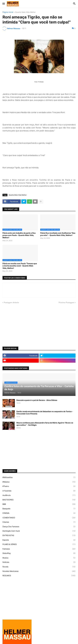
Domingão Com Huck (39, 531)
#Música (39, 482)
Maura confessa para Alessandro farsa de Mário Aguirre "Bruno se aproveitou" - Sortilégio (45, 424)
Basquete (39, 509)
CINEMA (39, 513)
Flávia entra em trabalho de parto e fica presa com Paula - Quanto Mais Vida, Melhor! (19, 235)
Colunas (39, 522)
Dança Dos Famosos (39, 527)
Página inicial (8, 12)
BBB (39, 504)
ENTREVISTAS (39, 535)
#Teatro (39, 486)
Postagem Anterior (11, 302)
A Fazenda (39, 491)
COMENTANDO (39, 518)
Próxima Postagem (66, 302)
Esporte (39, 540)
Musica (39, 558)
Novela (39, 567)
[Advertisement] (39, 325)
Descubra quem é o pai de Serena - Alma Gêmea (37, 400)
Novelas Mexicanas (39, 571)
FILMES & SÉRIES (39, 544)
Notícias (39, 562)
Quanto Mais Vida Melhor (25, 12)
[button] (3, 4)
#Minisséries (39, 477)
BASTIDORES (39, 500)
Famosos (39, 549)
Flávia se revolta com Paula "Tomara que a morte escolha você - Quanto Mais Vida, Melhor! (20, 266)
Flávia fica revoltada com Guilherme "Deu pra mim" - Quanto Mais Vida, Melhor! (58, 234)
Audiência (39, 495)
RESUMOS (39, 576)
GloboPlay (39, 553)
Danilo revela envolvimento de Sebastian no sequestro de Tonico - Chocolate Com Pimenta (45, 413)
